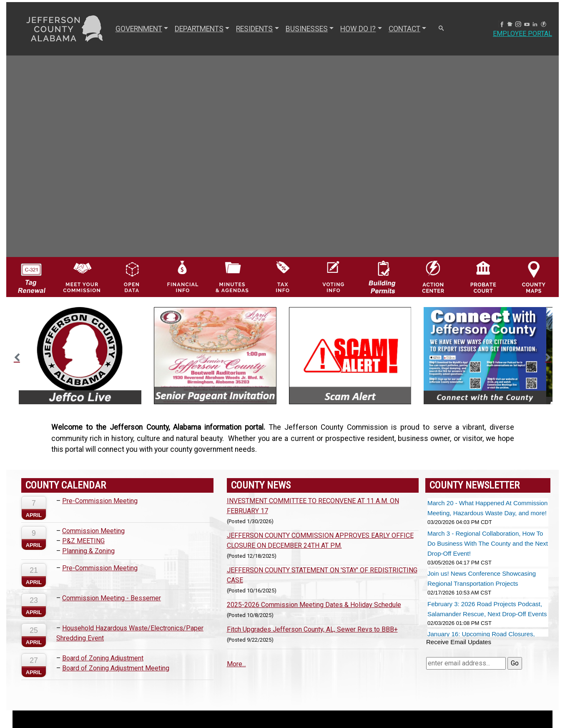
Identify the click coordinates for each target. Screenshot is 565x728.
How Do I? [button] (358, 29)
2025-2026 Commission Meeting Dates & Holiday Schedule (314, 605)
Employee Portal (522, 34)
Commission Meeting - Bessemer (112, 598)
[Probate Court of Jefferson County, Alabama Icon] (483, 276)
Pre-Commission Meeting (100, 501)
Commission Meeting (93, 531)
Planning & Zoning (88, 551)
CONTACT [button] (404, 29)
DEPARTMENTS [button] (199, 29)
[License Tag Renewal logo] (31, 275)
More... (236, 664)
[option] (80, 356)
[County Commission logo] (82, 276)
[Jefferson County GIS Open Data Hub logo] (132, 276)
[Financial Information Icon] (182, 276)
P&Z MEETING (83, 541)
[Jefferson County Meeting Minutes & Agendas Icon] (232, 276)
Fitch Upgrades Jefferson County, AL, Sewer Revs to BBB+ (312, 629)
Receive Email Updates (459, 642)
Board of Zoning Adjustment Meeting (116, 668)
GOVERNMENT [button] (139, 29)
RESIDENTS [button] (254, 29)
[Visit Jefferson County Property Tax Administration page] (282, 276)
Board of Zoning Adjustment (103, 658)
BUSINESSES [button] (307, 29)
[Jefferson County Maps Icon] (534, 276)
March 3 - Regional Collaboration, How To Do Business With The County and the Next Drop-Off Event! (488, 543)
